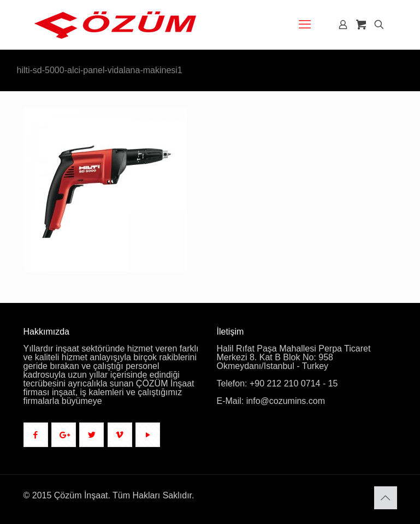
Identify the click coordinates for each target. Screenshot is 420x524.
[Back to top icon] (386, 498)
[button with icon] (36, 435)
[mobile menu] (305, 25)
